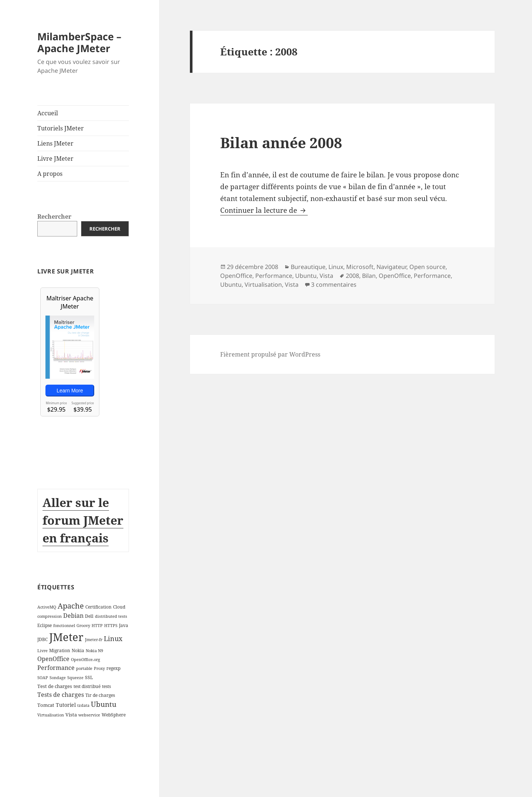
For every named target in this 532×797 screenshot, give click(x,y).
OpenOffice (236, 276)
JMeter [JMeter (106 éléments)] (66, 637)
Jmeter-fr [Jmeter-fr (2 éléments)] (94, 640)
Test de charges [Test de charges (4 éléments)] (55, 686)
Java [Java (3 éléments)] (124, 625)
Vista (326, 276)
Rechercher (54, 217)
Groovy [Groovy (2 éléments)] (83, 626)
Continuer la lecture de (264, 210)
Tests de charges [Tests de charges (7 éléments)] (61, 695)
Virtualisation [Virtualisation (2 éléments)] (51, 715)
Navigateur (391, 267)
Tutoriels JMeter (61, 128)
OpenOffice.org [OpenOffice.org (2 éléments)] (86, 660)
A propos (50, 174)
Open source (427, 267)
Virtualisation (263, 285)
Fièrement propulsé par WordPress (270, 354)
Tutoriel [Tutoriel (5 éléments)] (66, 705)
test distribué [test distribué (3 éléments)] (87, 686)
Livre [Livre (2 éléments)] (42, 651)
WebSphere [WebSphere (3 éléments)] (114, 715)
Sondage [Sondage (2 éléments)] (58, 678)
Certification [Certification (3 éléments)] (98, 607)
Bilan (369, 276)
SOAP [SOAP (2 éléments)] (43, 678)
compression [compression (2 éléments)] (50, 616)
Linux (336, 267)
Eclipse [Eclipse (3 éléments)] (45, 625)
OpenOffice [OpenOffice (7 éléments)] (53, 659)
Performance (274, 276)
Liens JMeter (55, 143)
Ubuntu (306, 276)
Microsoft (360, 267)
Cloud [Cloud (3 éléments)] (119, 607)
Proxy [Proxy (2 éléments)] (99, 668)
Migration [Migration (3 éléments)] (60, 650)
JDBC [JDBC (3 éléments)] (42, 639)
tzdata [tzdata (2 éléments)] (83, 705)
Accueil (48, 113)
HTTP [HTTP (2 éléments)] (97, 626)
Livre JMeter (55, 159)
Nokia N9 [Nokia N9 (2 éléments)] (94, 651)
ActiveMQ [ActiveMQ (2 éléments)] (47, 607)
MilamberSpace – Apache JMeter (79, 42)
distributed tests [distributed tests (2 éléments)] (111, 616)
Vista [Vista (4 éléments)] (71, 715)
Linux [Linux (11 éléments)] (113, 638)
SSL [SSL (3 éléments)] (89, 677)
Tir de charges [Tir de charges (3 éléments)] (100, 695)
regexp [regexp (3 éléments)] (113, 668)
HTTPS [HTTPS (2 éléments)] (111, 626)
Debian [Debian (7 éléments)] (73, 616)
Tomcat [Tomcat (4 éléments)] (46, 705)
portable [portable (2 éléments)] (84, 668)
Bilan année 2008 (281, 142)
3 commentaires (334, 285)
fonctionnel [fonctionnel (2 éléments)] (64, 626)
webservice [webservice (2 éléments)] (89, 715)
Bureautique (308, 267)
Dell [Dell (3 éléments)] (89, 616)
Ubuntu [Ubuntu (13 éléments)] (104, 704)
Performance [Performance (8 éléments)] (56, 668)
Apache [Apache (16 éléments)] (71, 606)
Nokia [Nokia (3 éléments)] (78, 650)
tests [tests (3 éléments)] (106, 686)
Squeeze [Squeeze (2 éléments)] (75, 678)
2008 (352, 276)
